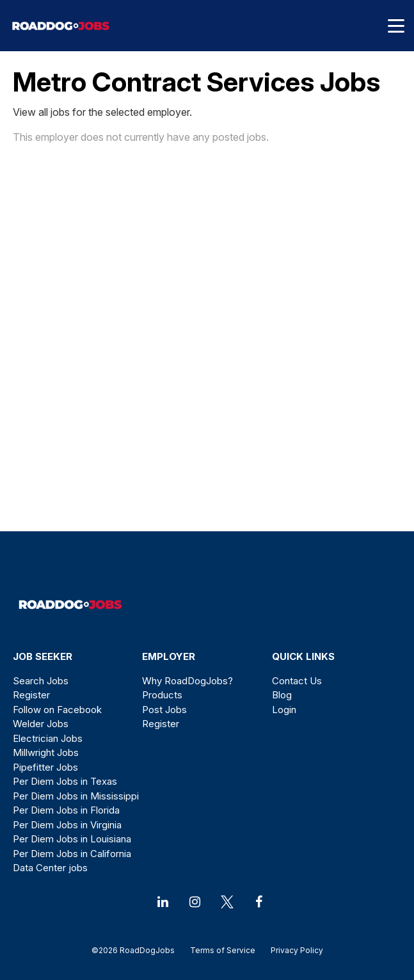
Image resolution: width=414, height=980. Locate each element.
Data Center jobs (50, 868)
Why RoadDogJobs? (187, 681)
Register (31, 695)
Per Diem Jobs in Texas (65, 781)
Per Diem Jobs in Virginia (67, 825)
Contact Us (297, 681)
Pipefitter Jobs (45, 767)
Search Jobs (41, 681)
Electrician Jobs (48, 738)
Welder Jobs (41, 724)
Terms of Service (223, 950)
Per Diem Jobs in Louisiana (72, 839)
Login (284, 710)
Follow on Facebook (57, 710)
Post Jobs (164, 710)
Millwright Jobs (46, 752)
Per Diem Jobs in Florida (66, 810)
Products (162, 695)
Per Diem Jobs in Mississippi (76, 796)
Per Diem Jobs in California (72, 854)
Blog (282, 695)
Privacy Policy (293, 950)
